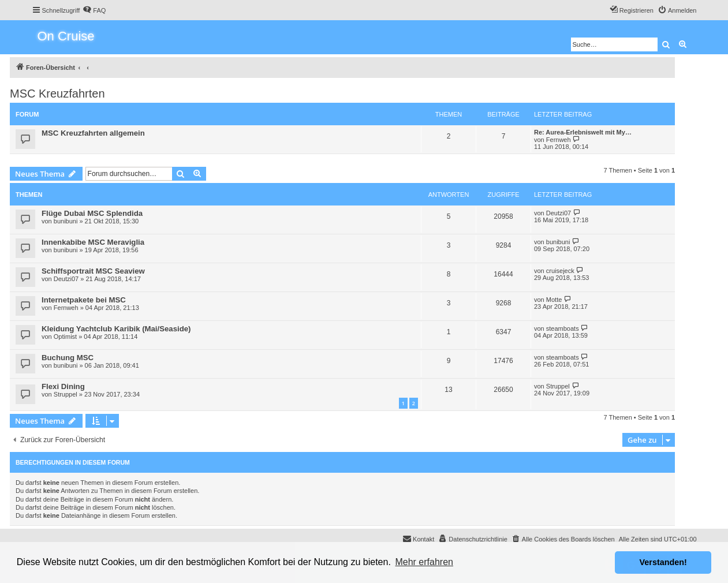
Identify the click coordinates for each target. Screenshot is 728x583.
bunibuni (66, 221)
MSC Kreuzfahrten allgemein (93, 133)
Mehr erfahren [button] (424, 562)
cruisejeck (560, 271)
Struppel (66, 394)
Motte (554, 300)
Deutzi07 (559, 213)
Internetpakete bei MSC (84, 300)
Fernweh (559, 140)
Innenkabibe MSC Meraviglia (93, 242)
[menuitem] (94, 10)
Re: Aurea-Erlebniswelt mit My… (583, 132)
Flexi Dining (63, 386)
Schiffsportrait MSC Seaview (93, 271)
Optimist (65, 337)
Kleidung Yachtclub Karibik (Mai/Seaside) (116, 329)
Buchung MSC (68, 358)
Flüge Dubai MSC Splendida (92, 213)
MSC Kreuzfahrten (57, 94)
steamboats (563, 328)
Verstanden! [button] (663, 562)
